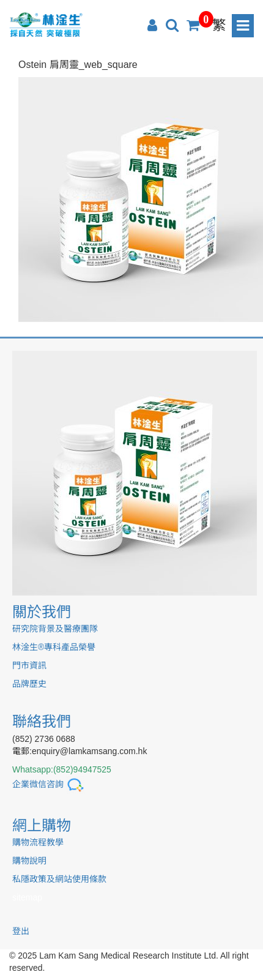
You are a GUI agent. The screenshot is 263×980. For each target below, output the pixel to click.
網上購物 (42, 825)
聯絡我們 (42, 721)
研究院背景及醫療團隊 (55, 629)
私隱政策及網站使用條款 (59, 879)
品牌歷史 (29, 684)
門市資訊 (29, 665)
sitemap (27, 897)
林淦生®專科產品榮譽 (54, 647)
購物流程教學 (38, 842)
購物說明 (29, 861)
